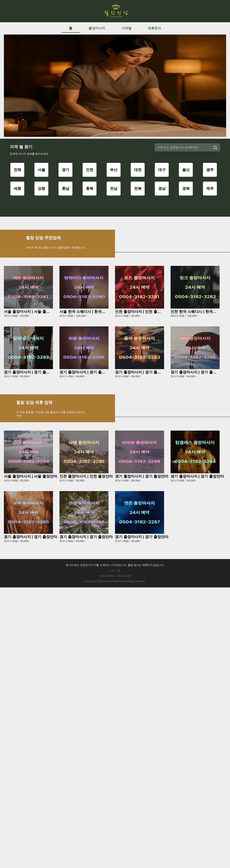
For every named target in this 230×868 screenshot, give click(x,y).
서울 (41, 170)
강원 (41, 188)
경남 (162, 188)
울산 (186, 170)
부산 (114, 170)
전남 (114, 188)
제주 (210, 188)
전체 (17, 170)
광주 (210, 170)
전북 (138, 188)
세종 (17, 188)
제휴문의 (154, 28)
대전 (138, 170)
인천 (90, 170)
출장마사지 (97, 28)
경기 (66, 170)
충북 (90, 188)
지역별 (126, 28)
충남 (66, 188)
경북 (186, 188)
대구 (162, 170)
